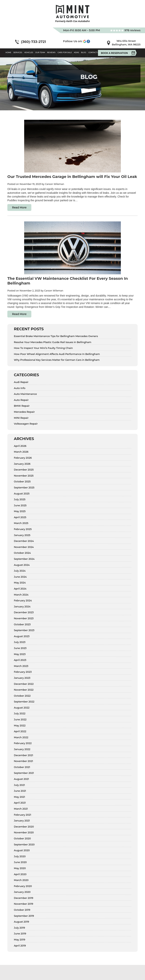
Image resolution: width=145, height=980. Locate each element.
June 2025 (20, 505)
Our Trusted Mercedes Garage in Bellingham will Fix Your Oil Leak (72, 177)
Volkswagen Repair (26, 424)
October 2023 (22, 624)
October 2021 (22, 767)
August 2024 (22, 565)
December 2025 (24, 470)
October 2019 (22, 910)
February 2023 (23, 672)
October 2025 (22, 482)
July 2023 (20, 642)
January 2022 (22, 749)
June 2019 (20, 934)
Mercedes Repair (24, 412)
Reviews (51, 52)
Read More (19, 207)
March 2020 (21, 880)
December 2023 (24, 612)
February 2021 (23, 815)
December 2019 (24, 898)
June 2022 (20, 720)
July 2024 (20, 571)
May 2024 (20, 583)
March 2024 (21, 595)
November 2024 (24, 547)
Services (18, 52)
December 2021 (24, 755)
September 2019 (24, 916)
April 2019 (20, 946)
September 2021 (24, 773)
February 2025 (23, 529)
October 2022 (22, 696)
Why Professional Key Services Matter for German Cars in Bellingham (57, 360)
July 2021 (19, 785)
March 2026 (21, 452)
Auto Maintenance (25, 394)
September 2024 (24, 559)
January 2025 (22, 535)
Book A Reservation (116, 53)
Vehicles (29, 52)
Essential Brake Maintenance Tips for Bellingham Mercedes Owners (56, 336)
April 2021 (20, 803)
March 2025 (21, 523)
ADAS (76, 52)
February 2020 (23, 886)
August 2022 (22, 708)
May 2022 (20, 726)
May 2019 (20, 940)
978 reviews (125, 30)
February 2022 (23, 743)
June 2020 (20, 862)
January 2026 (22, 464)
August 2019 (22, 922)
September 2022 (24, 702)
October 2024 (22, 553)
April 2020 (20, 874)
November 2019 (24, 904)
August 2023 (22, 636)
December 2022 (24, 684)
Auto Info (20, 388)
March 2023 (21, 666)
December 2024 (24, 541)
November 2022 (24, 690)
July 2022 (20, 713)
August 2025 (22, 494)
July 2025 (20, 499)
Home (8, 52)
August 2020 (22, 850)
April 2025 (20, 517)
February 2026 (23, 458)
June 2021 (20, 791)
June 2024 (20, 577)
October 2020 (22, 839)
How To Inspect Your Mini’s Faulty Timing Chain (43, 348)
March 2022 (21, 737)
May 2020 (20, 868)
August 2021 (22, 779)
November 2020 (24, 832)
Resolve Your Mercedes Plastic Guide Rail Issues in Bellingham (53, 342)
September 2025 (24, 488)
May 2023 (20, 654)
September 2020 (24, 845)
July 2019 (20, 928)
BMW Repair (22, 406)
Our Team (40, 52)
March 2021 (21, 809)
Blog (84, 52)
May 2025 (20, 511)
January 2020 (22, 892)
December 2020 (24, 827)
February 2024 (23, 601)
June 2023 (20, 648)
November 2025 (24, 476)
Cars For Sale (65, 52)
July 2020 (20, 856)
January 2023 (22, 678)
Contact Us (94, 52)
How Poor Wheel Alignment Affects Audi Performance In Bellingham (57, 354)
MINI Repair (21, 418)
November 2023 (24, 618)
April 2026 (20, 446)
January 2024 (22, 607)
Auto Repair (21, 400)
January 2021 (22, 821)
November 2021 (24, 761)
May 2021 (20, 797)
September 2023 (24, 630)
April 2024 (20, 589)
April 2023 (20, 660)
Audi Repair (21, 382)
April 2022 (20, 731)
